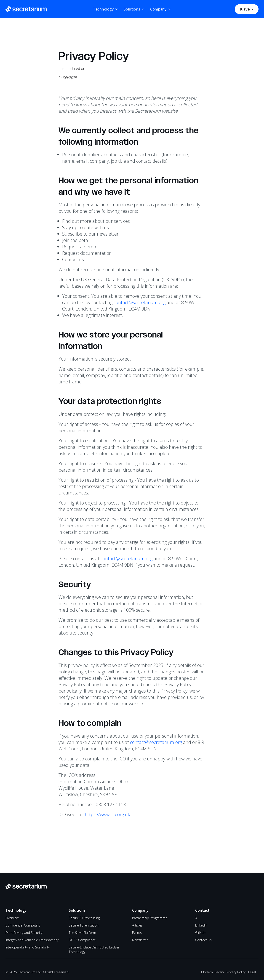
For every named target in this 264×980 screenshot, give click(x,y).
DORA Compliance (82, 940)
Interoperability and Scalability (28, 947)
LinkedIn (201, 925)
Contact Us (203, 940)
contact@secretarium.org (140, 302)
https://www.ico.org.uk (107, 814)
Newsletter (140, 940)
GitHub (200, 933)
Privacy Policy (236, 972)
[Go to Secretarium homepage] (26, 9)
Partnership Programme (150, 918)
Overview (12, 918)
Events (137, 933)
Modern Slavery (212, 972)
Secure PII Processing (84, 918)
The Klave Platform (82, 933)
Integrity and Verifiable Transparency (32, 940)
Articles (137, 925)
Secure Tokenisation (84, 925)
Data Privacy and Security (24, 933)
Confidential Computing (23, 925)
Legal (252, 972)
